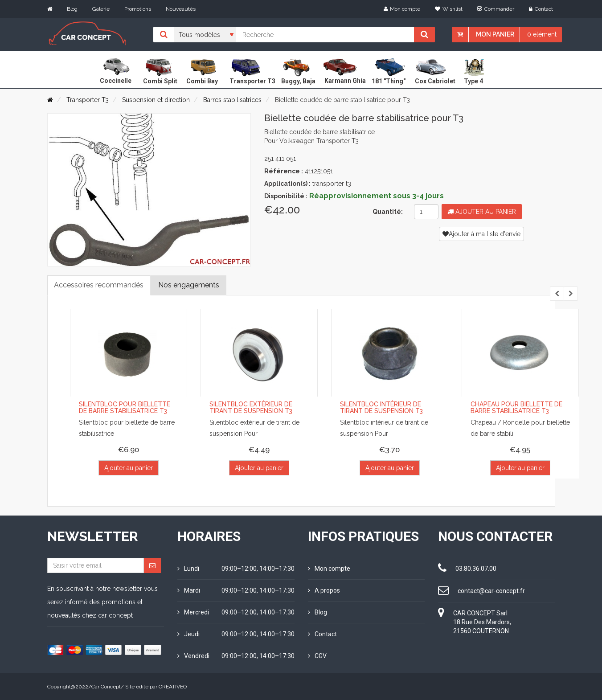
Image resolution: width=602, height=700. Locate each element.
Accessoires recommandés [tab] (99, 285)
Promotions (138, 9)
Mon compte (402, 9)
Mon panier (495, 34)
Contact (541, 9)
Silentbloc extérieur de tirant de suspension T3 (251, 408)
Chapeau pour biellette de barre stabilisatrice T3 (516, 408)
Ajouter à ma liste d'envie (481, 234)
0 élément (542, 34)
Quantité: (388, 212)
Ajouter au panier (482, 212)
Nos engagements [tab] (189, 285)
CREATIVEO (173, 687)
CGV (317, 656)
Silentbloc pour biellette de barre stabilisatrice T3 (125, 408)
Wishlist (449, 9)
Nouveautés (181, 9)
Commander (496, 9)
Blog (72, 9)
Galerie (101, 9)
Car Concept (106, 687)
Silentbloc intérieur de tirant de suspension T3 (381, 408)
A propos (324, 590)
